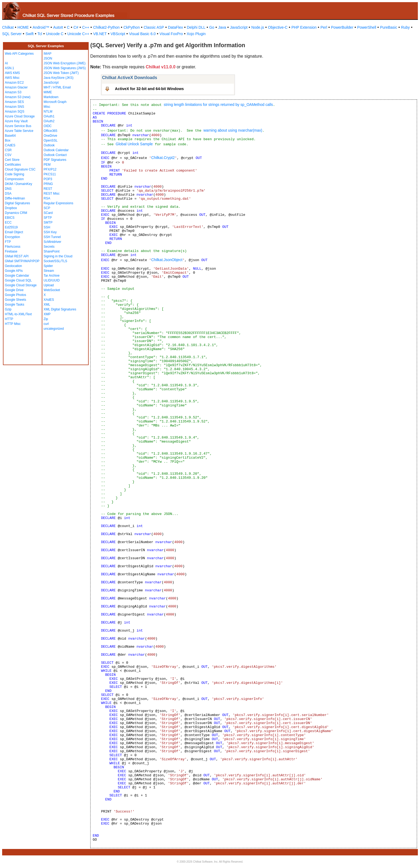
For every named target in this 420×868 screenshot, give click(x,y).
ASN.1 (10, 68)
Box (8, 140)
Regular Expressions (59, 203)
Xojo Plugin (196, 34)
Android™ (41, 27)
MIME (48, 92)
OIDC (48, 126)
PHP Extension (304, 27)
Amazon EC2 (14, 83)
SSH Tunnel (52, 237)
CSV (8, 155)
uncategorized (54, 329)
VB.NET (100, 34)
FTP (8, 242)
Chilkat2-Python (106, 27)
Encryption (12, 237)
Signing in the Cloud (58, 256)
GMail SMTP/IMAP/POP (22, 261)
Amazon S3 (13, 92)
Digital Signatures (17, 203)
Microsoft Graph (55, 102)
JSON (48, 58)
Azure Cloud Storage (20, 116)
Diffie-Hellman (15, 198)
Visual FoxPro (171, 34)
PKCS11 (50, 174)
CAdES (10, 145)
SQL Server (12, 34)
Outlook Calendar (56, 150)
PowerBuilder (342, 27)
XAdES (49, 300)
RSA (47, 198)
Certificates (13, 165)
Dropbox (11, 208)
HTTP (9, 319)
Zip (46, 319)
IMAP (48, 54)
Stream (49, 271)
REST (48, 189)
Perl (324, 27)
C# (76, 27)
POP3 (48, 179)
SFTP (48, 218)
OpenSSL (51, 140)
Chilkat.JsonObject (167, 260)
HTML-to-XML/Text (18, 314)
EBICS (10, 218)
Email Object (14, 232)
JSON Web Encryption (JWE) (65, 63)
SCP (47, 208)
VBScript (118, 34)
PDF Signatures (55, 160)
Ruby (405, 27)
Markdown (51, 97)
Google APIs (14, 271)
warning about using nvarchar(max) (233, 130)
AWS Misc (12, 78)
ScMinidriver (52, 242)
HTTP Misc (13, 324)
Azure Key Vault (16, 121)
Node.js (258, 27)
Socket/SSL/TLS (55, 261)
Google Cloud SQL (18, 280)
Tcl (40, 34)
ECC (8, 222)
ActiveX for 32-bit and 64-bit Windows (149, 89)
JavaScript (239, 27)
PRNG (48, 184)
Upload (49, 285)
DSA (8, 194)
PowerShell (367, 27)
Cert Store (12, 160)
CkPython (132, 27)
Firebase (11, 251)
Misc (47, 107)
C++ (86, 27)
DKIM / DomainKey (18, 184)
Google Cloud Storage (21, 285)
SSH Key (50, 232)
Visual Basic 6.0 (142, 34)
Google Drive (14, 290)
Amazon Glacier (16, 87)
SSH (47, 227)
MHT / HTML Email (57, 87)
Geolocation (13, 266)
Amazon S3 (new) (18, 97)
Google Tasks (15, 305)
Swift (29, 34)
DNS (8, 189)
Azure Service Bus (18, 126)
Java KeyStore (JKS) (59, 78)
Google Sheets (15, 300)
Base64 (10, 136)
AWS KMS (12, 73)
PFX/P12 (50, 169)
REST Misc (52, 194)
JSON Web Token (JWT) (61, 73)
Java (222, 27)
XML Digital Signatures (60, 309)
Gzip (8, 309)
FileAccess (13, 247)
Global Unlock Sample (134, 144)
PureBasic (389, 27)
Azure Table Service (19, 131)
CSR (8, 150)
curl (46, 324)
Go (212, 27)
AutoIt (58, 27)
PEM (47, 165)
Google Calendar (17, 276)
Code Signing (14, 174)
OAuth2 (49, 121)
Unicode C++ (78, 34)
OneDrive (50, 136)
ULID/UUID (52, 280)
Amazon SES (14, 102)
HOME (23, 27)
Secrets (49, 247)
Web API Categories (19, 54)
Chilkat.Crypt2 (163, 158)
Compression (14, 179)
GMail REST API (17, 256)
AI (6, 63)
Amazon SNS (14, 107)
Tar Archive (52, 276)
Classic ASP (154, 27)
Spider (48, 266)
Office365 (50, 131)
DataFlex (175, 27)
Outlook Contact (55, 155)
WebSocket (52, 290)
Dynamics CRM (16, 213)
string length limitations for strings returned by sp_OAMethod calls (218, 105)
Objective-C (278, 27)
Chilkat (8, 27)
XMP (47, 314)
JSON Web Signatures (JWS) (65, 68)
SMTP (48, 222)
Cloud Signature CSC (20, 169)
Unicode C (55, 34)
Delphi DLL (196, 27)
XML (47, 305)
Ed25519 (11, 227)
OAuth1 (49, 116)
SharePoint (52, 251)
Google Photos (15, 295)
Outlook (49, 145)
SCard (48, 213)
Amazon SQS (15, 112)
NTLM (48, 112)
